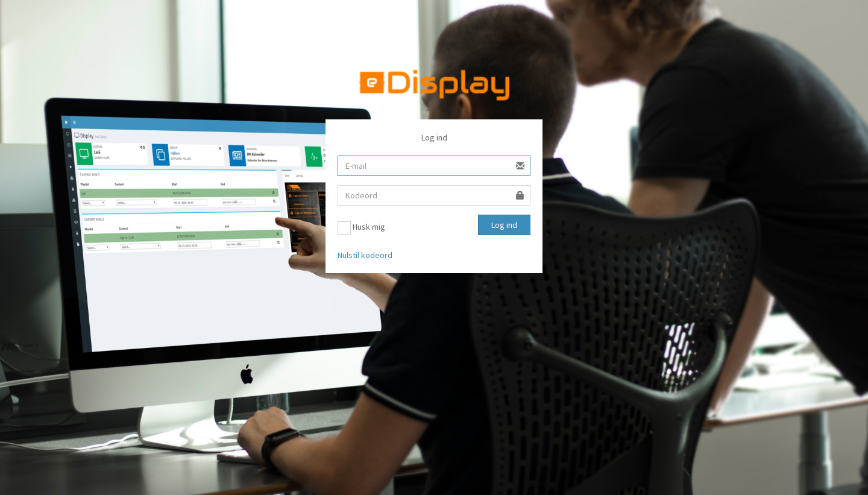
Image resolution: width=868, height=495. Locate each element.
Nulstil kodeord (365, 255)
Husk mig (361, 228)
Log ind (504, 225)
